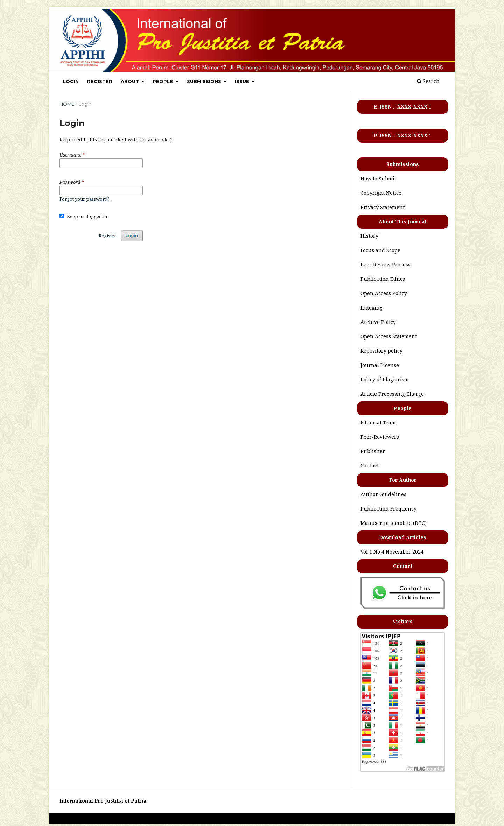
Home (67, 104)
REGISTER (100, 81)
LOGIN (71, 81)
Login (132, 235)
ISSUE (243, 81)
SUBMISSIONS (205, 81)
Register (107, 236)
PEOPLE (163, 81)
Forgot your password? (85, 199)
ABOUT (131, 81)
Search (428, 81)
